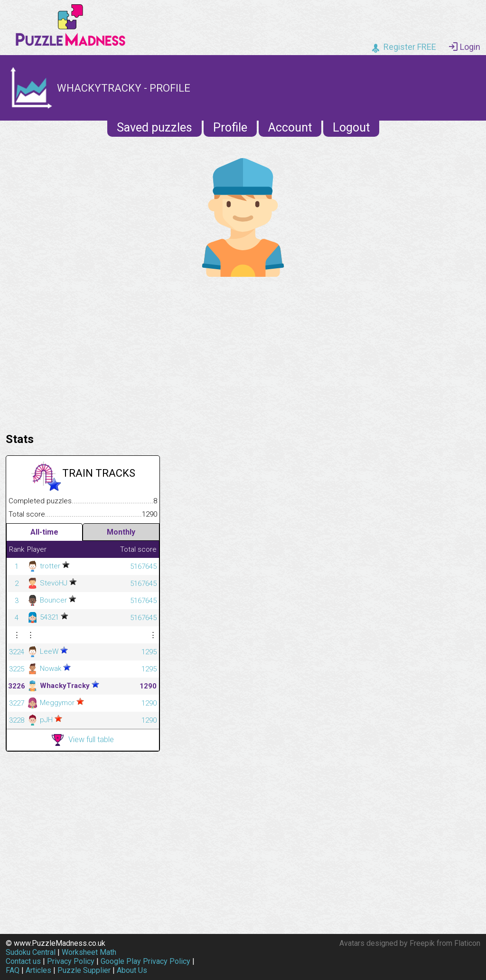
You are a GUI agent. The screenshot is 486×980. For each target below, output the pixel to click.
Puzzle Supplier (84, 970)
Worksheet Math (89, 952)
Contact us (23, 961)
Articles (38, 970)
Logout (351, 127)
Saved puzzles (154, 127)
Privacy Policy (71, 961)
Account (290, 127)
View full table (83, 740)
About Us (132, 970)
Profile (230, 127)
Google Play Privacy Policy (145, 961)
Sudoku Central (31, 952)
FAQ (13, 970)
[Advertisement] (243, 352)
